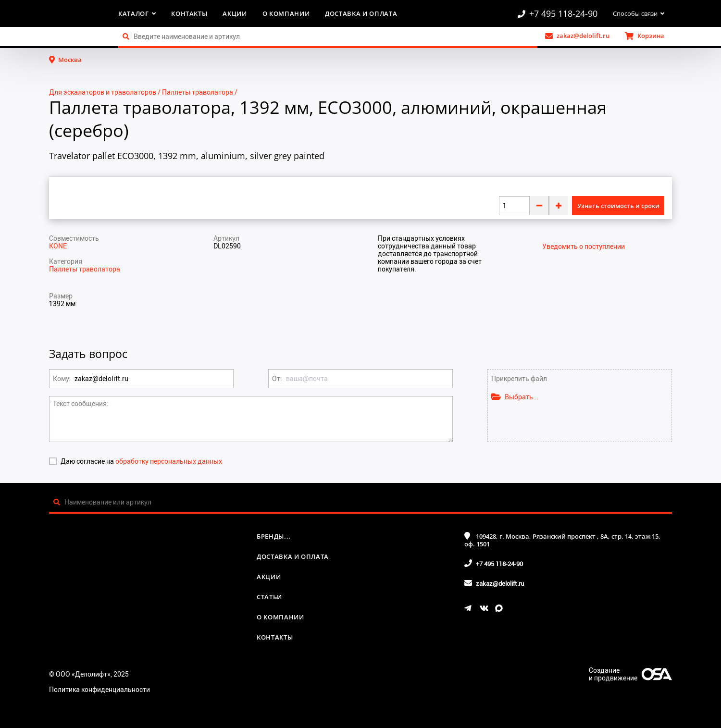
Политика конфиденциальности (99, 689)
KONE (58, 246)
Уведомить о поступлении (584, 247)
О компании (286, 13)
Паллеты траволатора (198, 92)
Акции (235, 13)
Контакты (189, 13)
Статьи (269, 597)
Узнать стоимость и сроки (618, 206)
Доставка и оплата (361, 13)
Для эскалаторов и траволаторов (103, 92)
